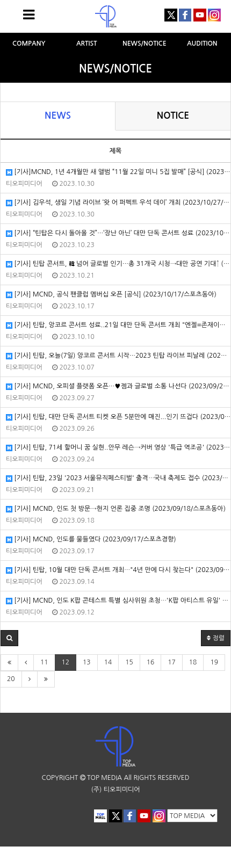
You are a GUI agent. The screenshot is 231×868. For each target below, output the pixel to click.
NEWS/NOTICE (145, 44)
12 (66, 662)
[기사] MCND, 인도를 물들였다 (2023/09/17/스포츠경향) (91, 540)
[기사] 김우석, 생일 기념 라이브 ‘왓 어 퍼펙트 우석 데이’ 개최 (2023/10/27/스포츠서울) (118, 203)
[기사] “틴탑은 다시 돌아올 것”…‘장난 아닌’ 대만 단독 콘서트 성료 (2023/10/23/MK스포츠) (118, 233)
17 (172, 662)
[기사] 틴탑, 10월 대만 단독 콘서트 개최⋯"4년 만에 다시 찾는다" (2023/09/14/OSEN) (118, 570)
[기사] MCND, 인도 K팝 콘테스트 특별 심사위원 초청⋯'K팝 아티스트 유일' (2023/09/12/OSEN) (118, 601)
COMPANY (29, 44)
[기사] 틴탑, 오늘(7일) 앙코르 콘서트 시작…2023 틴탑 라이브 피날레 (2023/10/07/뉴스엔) (118, 356)
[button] (9, 638)
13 (87, 662)
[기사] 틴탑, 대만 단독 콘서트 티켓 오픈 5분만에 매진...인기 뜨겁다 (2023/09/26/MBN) (118, 417)
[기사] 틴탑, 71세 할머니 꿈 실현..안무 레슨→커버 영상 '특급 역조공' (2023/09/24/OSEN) (118, 448)
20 (11, 679)
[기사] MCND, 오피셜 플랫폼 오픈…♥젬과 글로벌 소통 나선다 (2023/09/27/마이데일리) (118, 386)
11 (44, 662)
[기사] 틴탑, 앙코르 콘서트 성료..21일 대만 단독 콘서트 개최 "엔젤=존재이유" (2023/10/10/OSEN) (118, 325)
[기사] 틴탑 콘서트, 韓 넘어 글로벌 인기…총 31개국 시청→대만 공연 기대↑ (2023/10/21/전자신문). (118, 264)
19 (214, 662)
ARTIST (87, 44)
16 (151, 662)
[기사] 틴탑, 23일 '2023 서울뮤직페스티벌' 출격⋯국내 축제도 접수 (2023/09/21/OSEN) (118, 478)
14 (108, 662)
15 (129, 662)
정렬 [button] (216, 638)
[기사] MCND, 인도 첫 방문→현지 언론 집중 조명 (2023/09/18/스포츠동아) (116, 509)
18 (193, 662)
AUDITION (202, 44)
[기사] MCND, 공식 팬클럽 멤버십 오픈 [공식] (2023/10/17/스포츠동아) (111, 295)
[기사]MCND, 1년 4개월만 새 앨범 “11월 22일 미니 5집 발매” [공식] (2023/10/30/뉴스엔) (118, 172)
